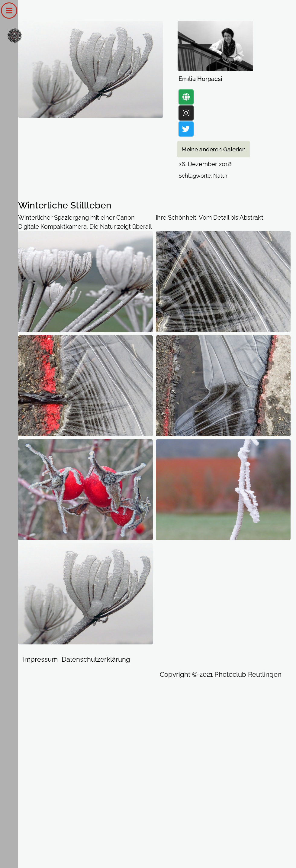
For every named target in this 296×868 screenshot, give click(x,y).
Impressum (40, 659)
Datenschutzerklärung (96, 659)
